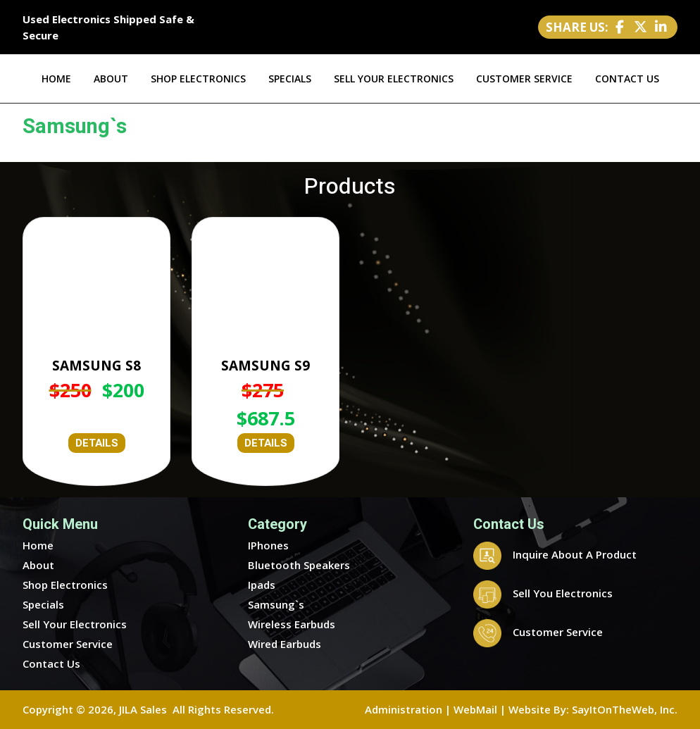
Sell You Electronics (543, 593)
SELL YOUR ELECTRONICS (394, 79)
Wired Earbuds (285, 644)
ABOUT (111, 79)
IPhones (268, 545)
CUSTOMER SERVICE (524, 79)
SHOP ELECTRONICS (198, 79)
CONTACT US (627, 79)
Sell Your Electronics (75, 624)
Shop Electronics (65, 585)
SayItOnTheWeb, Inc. (625, 709)
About (38, 565)
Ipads (262, 585)
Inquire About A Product (555, 554)
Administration (404, 709)
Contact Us (51, 663)
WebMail (475, 709)
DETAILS (97, 443)
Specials (43, 604)
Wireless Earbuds (292, 624)
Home (38, 545)
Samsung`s (276, 604)
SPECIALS (290, 79)
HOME (56, 79)
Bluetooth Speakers (299, 565)
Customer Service (68, 644)
